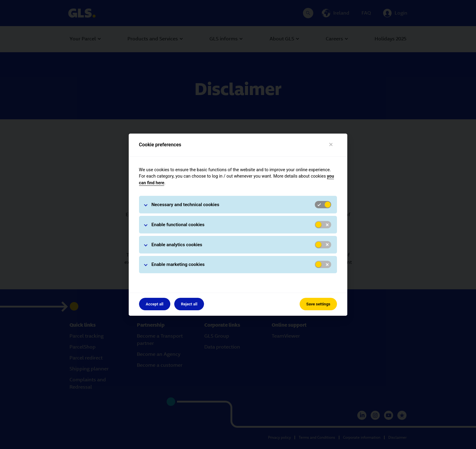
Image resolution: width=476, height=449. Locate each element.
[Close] (331, 145)
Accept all (155, 304)
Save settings (318, 304)
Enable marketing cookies (178, 264)
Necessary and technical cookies (185, 205)
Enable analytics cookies (177, 245)
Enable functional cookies (178, 225)
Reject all (189, 304)
